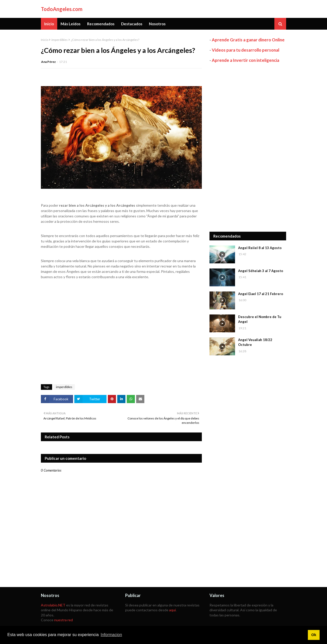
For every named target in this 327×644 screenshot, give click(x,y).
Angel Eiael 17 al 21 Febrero (261, 294)
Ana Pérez (48, 62)
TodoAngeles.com (62, 9)
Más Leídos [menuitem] (71, 24)
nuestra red (63, 620)
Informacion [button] (111, 635)
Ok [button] (314, 635)
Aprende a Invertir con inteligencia (246, 60)
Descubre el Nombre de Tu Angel (260, 319)
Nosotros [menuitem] (157, 24)
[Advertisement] (248, 147)
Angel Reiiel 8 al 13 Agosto (260, 248)
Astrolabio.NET (53, 605)
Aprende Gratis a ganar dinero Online (248, 40)
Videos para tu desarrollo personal (246, 50)
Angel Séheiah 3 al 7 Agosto (261, 271)
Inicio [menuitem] (49, 24)
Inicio (45, 40)
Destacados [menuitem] (132, 24)
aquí (172, 610)
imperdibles (60, 40)
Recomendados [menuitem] (101, 24)
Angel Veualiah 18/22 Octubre (255, 342)
